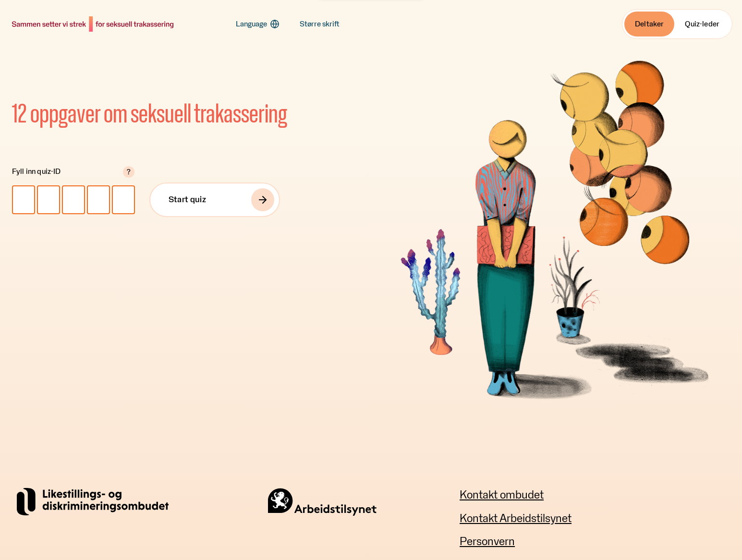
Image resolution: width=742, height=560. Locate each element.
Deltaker (649, 24)
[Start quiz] (215, 200)
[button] (258, 24)
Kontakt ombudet (502, 495)
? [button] (129, 172)
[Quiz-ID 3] (73, 200)
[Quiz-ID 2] (49, 200)
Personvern (487, 542)
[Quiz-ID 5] (123, 200)
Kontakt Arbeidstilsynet (516, 519)
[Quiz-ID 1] (24, 200)
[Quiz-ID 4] (98, 200)
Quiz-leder (702, 24)
